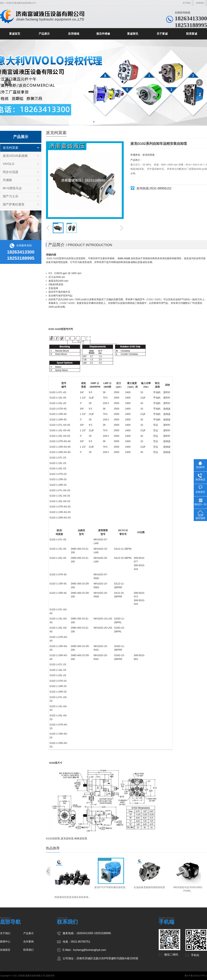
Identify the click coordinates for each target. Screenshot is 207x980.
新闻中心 (5, 941)
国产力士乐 (11, 196)
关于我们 (187, 3)
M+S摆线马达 (12, 188)
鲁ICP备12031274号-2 (196, 976)
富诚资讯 (133, 34)
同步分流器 (11, 172)
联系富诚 (192, 34)
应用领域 (74, 34)
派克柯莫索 (11, 148)
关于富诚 (162, 34)
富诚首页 (15, 34)
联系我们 (200, 3)
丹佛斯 (7, 180)
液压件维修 (103, 34)
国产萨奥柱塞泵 (14, 204)
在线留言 (5, 950)
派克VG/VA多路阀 (15, 156)
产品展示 (44, 34)
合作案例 (28, 941)
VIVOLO (9, 164)
